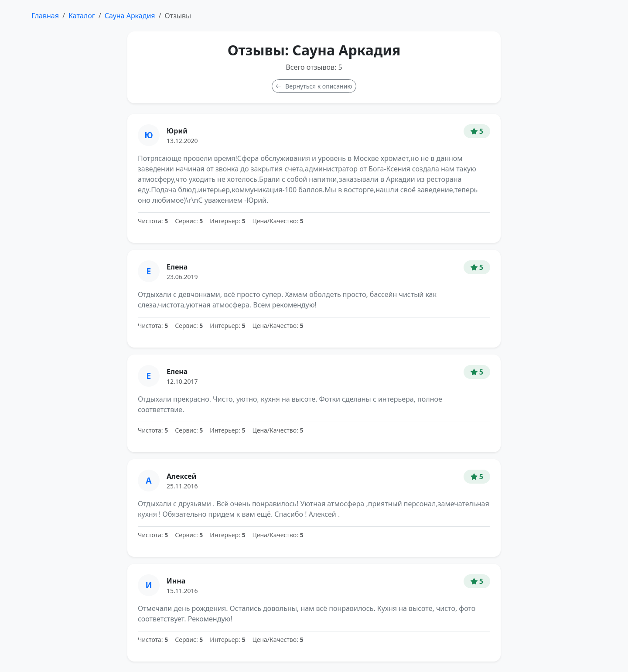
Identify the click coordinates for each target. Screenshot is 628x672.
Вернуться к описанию (314, 86)
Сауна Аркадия (130, 16)
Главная (45, 16)
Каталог (82, 16)
